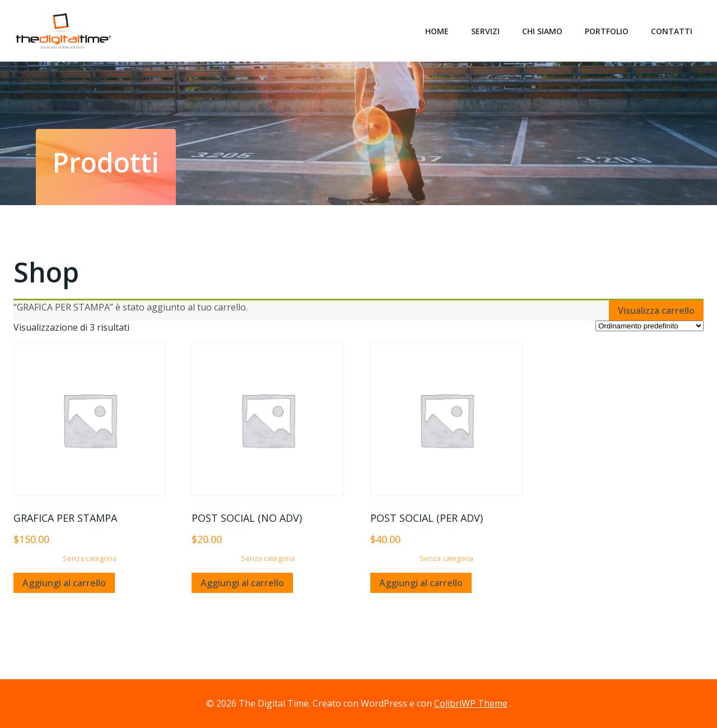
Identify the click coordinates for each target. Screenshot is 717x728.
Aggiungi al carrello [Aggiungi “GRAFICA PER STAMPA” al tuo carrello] (64, 583)
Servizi (485, 31)
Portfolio (607, 31)
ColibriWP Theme (471, 703)
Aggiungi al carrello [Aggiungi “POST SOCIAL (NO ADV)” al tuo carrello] (242, 583)
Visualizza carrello (656, 310)
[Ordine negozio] (650, 326)
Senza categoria (90, 558)
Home (437, 31)
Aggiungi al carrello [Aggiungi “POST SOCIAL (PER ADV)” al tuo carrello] (421, 583)
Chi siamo (542, 31)
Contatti (672, 31)
